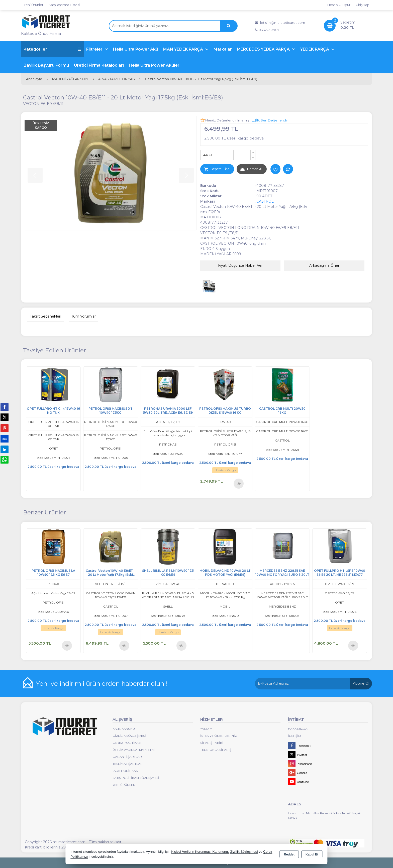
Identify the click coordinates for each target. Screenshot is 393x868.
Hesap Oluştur (339, 5)
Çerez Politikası (127, 743)
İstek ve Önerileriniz (219, 736)
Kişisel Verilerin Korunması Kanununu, (200, 852)
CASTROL (265, 201)
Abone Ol (361, 683)
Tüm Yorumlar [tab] (83, 316)
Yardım (206, 729)
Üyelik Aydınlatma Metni (134, 750)
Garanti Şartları (128, 757)
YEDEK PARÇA (315, 49)
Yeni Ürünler (124, 785)
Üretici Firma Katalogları (99, 65)
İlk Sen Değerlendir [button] (270, 120)
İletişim (294, 736)
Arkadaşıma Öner (324, 265)
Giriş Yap (363, 5)
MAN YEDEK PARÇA (184, 49)
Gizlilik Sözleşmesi (129, 736)
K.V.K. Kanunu (124, 729)
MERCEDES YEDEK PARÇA (264, 49)
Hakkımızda (298, 729)
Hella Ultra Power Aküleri (155, 65)
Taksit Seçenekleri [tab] (45, 316)
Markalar (223, 49)
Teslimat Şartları (128, 764)
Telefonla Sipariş (216, 750)
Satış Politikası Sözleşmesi (136, 778)
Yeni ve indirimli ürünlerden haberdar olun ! (102, 683)
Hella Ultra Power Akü (136, 49)
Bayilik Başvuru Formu (46, 65)
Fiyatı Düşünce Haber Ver (240, 265)
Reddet (289, 854)
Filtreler (95, 49)
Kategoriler (52, 49)
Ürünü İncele (239, 483)
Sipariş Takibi (212, 743)
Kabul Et (312, 854)
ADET (208, 155)
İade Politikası (125, 771)
